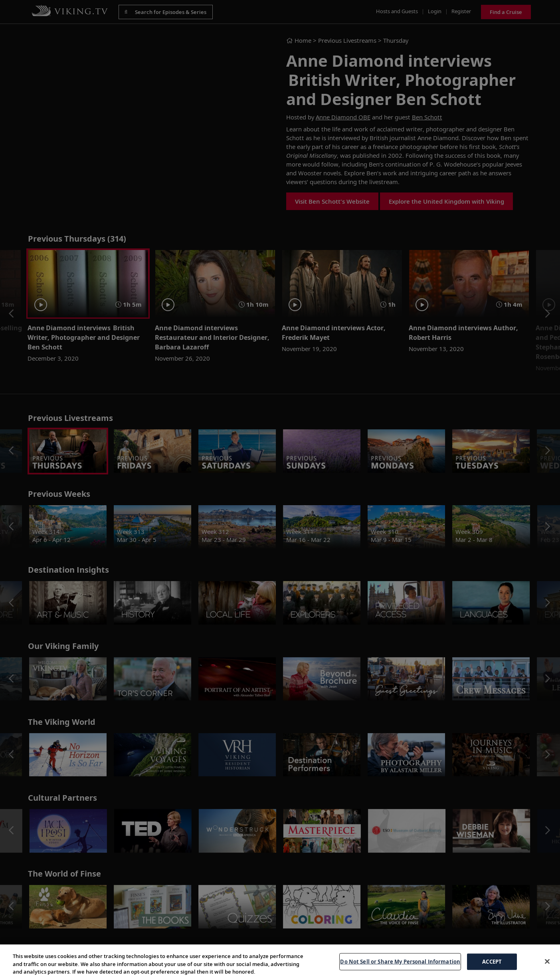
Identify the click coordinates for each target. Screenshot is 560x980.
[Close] (547, 961)
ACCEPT (492, 961)
